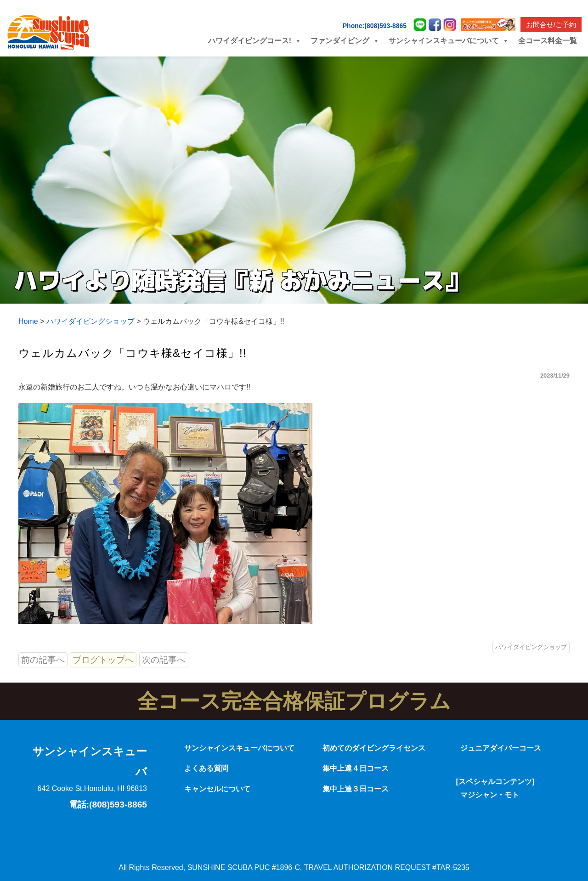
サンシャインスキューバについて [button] (449, 41)
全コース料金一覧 (548, 41)
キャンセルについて (217, 789)
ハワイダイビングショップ (531, 647)
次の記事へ (164, 660)
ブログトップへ (103, 660)
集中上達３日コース (356, 789)
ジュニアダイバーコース (501, 748)
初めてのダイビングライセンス (374, 748)
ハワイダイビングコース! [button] (255, 41)
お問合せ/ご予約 (551, 25)
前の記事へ (43, 660)
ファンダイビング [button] (345, 41)
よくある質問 (206, 768)
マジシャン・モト (490, 795)
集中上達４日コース (356, 768)
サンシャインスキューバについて (239, 748)
